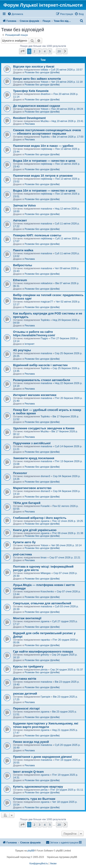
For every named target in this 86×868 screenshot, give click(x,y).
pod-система (22, 554)
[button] (22, 51)
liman (44, 557)
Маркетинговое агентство (32, 488)
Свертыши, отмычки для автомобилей (42, 603)
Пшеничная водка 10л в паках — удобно (43, 146)
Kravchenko (47, 591)
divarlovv (46, 94)
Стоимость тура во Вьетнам (34, 799)
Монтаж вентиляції (27, 618)
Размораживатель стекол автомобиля (42, 380)
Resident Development (29, 118)
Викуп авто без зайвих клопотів (37, 79)
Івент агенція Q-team (28, 772)
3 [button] (40, 51)
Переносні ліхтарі (26, 708)
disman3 (45, 476)
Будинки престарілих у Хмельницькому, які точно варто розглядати (46, 725)
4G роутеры (22, 350)
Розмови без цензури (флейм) (42, 72)
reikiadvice (47, 283)
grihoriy (45, 655)
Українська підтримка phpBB (62, 857)
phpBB (31, 851)
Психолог (20, 473)
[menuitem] (15, 14)
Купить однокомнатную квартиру (38, 787)
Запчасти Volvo (24, 205)
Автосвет (20, 220)
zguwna (45, 521)
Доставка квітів (25, 679)
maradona (46, 209)
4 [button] (45, 51)
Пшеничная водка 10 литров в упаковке (43, 176)
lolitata (44, 70)
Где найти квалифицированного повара (43, 652)
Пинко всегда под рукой (31, 742)
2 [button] (34, 51)
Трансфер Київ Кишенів (31, 91)
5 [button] (50, 51)
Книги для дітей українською (35, 530)
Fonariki (45, 506)
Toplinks (45, 137)
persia (44, 670)
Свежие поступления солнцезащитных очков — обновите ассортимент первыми (47, 132)
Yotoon (44, 82)
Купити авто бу (24, 542)
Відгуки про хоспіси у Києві (34, 66)
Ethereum (20, 280)
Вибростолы (23, 265)
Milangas (46, 573)
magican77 (47, 302)
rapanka (45, 640)
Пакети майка (23, 250)
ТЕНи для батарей (27, 503)
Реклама (30, 124)
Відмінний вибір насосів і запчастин (40, 365)
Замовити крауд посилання (34, 458)
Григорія (45, 697)
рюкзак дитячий (25, 694)
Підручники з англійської (32, 443)
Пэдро (44, 338)
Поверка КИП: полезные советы (37, 235)
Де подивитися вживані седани (37, 106)
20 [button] (59, 51)
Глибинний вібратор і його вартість (40, 518)
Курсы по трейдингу (28, 666)
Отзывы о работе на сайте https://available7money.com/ (34, 334)
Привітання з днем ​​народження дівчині (42, 757)
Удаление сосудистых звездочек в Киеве (44, 428)
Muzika (45, 121)
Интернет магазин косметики (35, 395)
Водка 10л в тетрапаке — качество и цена (44, 161)
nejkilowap (46, 149)
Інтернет (29, 344)
